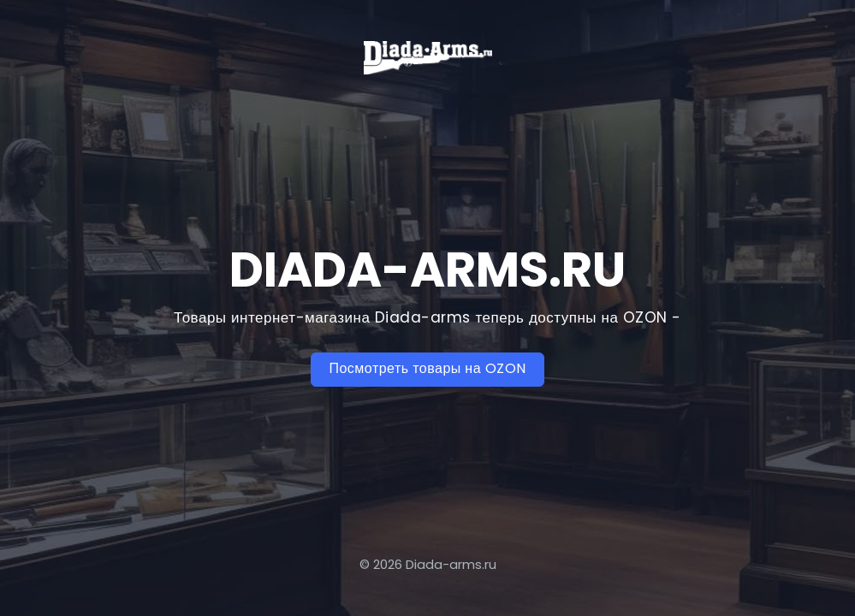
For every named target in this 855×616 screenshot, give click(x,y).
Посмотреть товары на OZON (427, 368)
